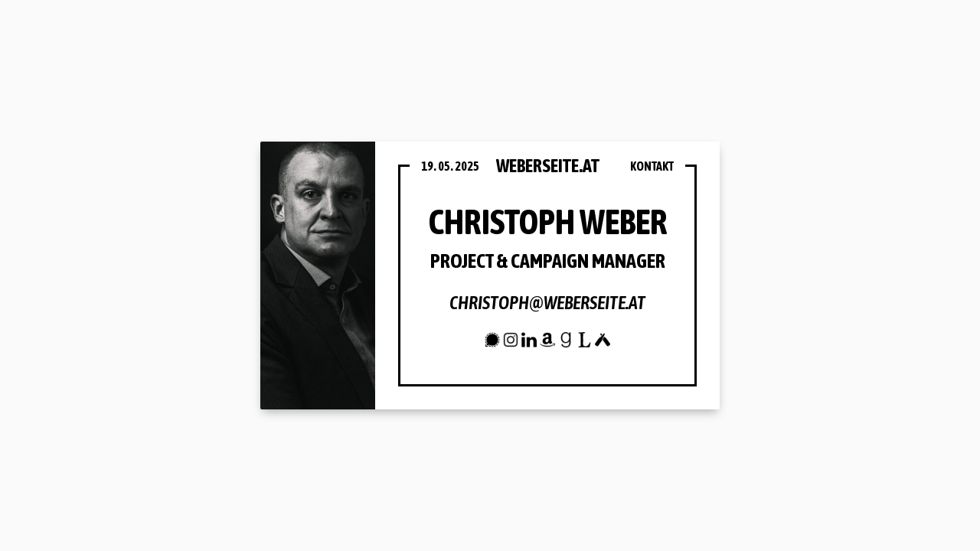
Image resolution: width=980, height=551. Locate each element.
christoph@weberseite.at (547, 303)
